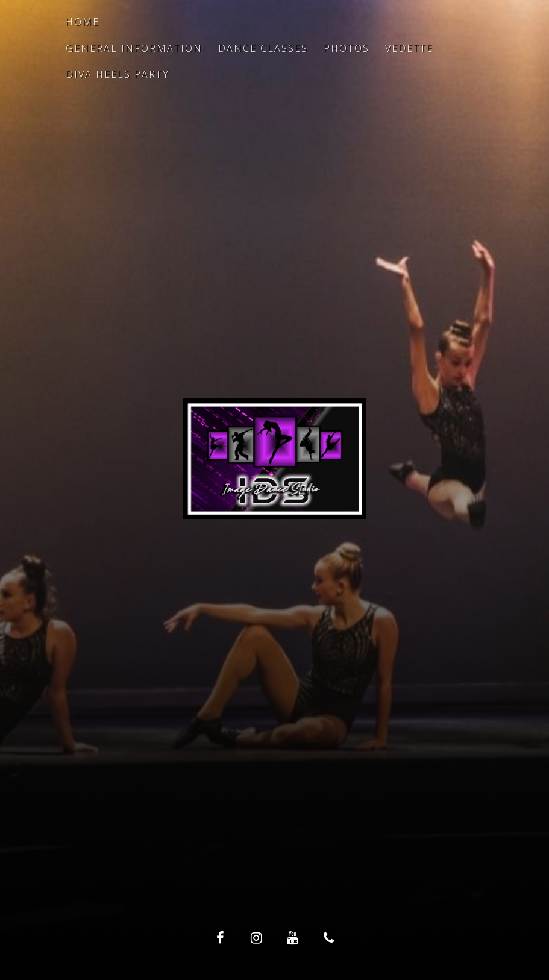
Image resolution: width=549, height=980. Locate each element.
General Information (134, 48)
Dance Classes (263, 48)
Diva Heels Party (118, 74)
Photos (347, 48)
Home (83, 22)
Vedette (409, 48)
